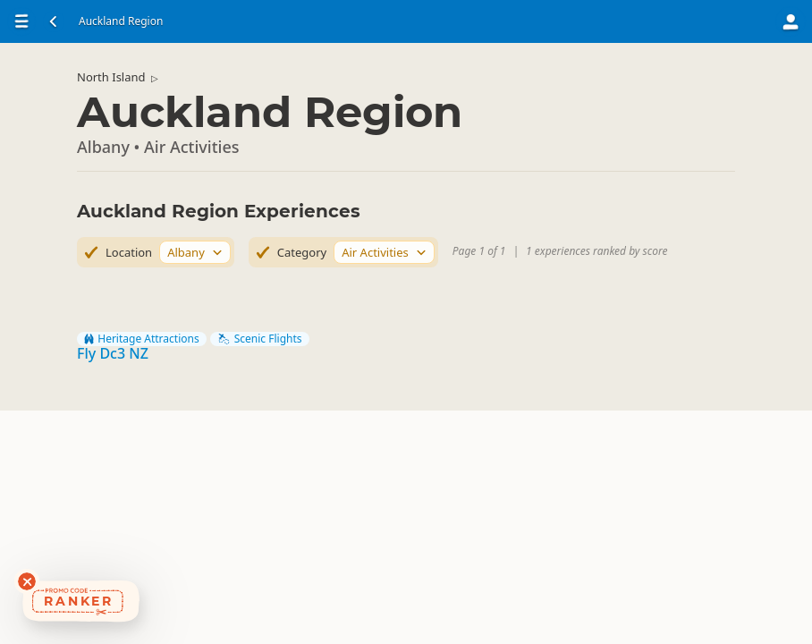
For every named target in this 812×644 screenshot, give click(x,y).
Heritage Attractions (142, 339)
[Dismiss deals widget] (27, 581)
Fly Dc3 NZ (113, 353)
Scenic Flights (260, 339)
